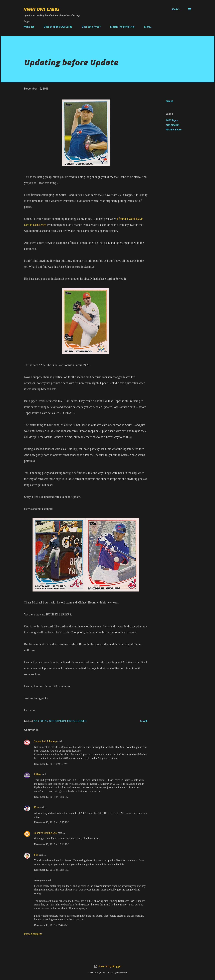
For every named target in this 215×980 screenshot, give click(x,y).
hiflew (38, 774)
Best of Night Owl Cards (58, 27)
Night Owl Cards (41, 9)
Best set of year (91, 27)
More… (148, 27)
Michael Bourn (174, 130)
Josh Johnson (173, 125)
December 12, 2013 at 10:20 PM (51, 797)
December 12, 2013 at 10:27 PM (51, 822)
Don (37, 807)
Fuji (36, 855)
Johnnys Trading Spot (46, 833)
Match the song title (122, 27)
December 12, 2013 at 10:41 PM (51, 844)
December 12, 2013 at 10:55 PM (51, 870)
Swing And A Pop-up (46, 741)
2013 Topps (172, 120)
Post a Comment (33, 934)
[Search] (176, 9)
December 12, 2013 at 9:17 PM (51, 764)
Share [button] (170, 101)
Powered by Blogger (108, 966)
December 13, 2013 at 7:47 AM (51, 925)
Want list (29, 27)
